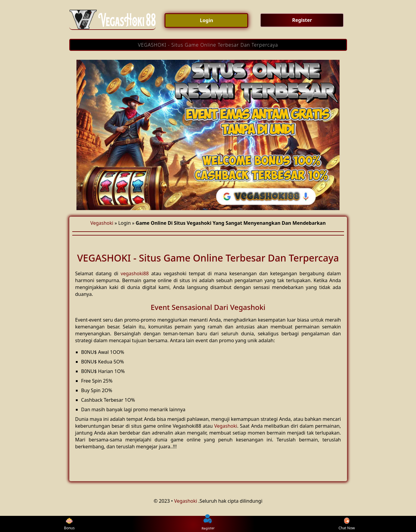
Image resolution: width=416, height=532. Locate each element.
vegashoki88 (135, 273)
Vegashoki (102, 223)
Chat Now (347, 524)
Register (208, 524)
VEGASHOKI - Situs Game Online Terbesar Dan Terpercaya (208, 45)
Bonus (69, 524)
